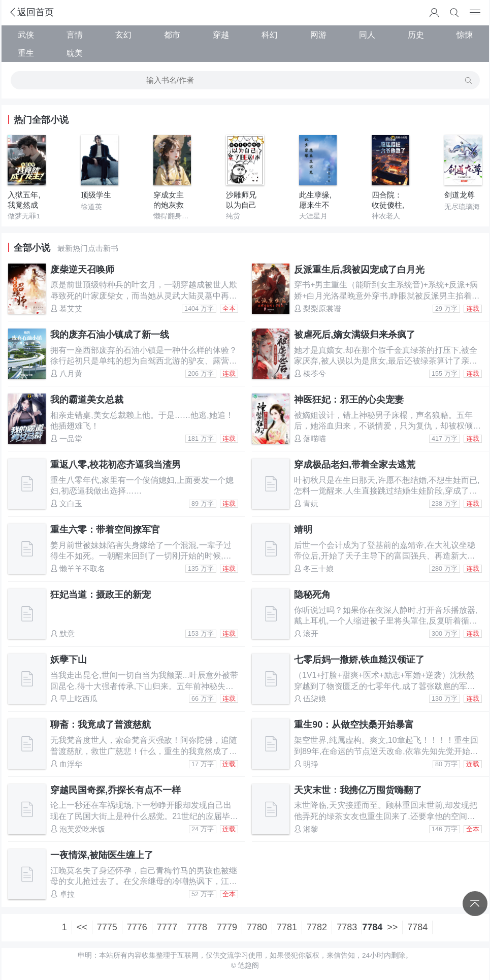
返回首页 (31, 12)
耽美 (75, 53)
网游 (318, 35)
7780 (257, 927)
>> (392, 927)
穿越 (221, 35)
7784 (417, 927)
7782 (317, 927)
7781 (287, 927)
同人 (367, 35)
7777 (167, 927)
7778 (197, 927)
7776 (137, 927)
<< (82, 927)
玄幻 (123, 35)
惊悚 (465, 35)
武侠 (26, 35)
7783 (347, 927)
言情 (75, 35)
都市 (172, 35)
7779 (227, 927)
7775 (107, 927)
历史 (416, 35)
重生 (26, 53)
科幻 (270, 35)
